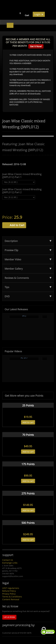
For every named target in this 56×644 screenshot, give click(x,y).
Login (39, 14)
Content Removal (11, 599)
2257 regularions (11, 588)
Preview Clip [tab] (28, 250)
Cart (27, 15)
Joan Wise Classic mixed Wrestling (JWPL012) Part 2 (22, 191)
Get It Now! (36, 46)
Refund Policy (9, 591)
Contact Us (8, 560)
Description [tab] (28, 241)
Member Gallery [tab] (28, 269)
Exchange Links (10, 563)
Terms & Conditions (12, 597)
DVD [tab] (28, 296)
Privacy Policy (9, 594)
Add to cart (28, 422)
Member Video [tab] (28, 259)
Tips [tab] (28, 287)
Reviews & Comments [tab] (28, 278)
